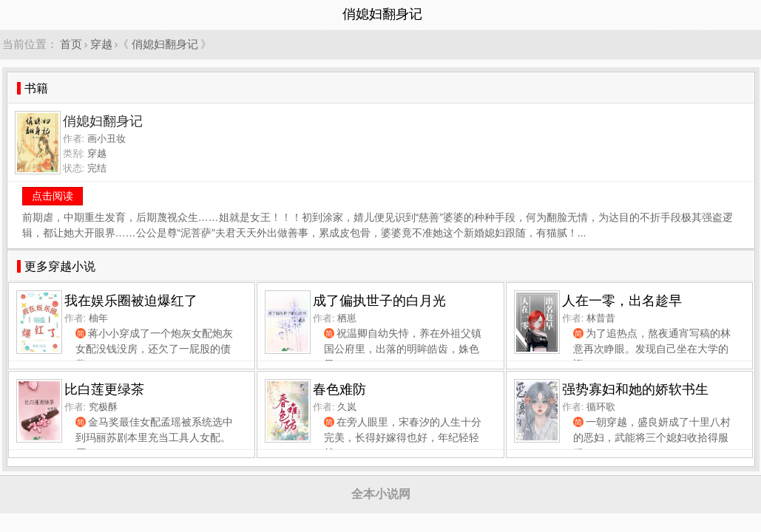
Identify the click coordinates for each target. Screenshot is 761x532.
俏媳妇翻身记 (165, 44)
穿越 (101, 44)
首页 (71, 44)
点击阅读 (53, 196)
